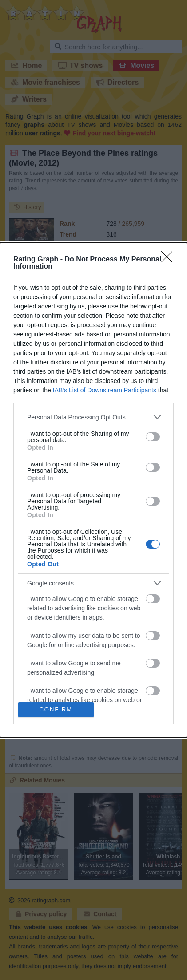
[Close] (170, 260)
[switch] (153, 437)
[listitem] (93, 417)
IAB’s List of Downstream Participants (105, 390)
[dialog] (93, 490)
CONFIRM (56, 709)
